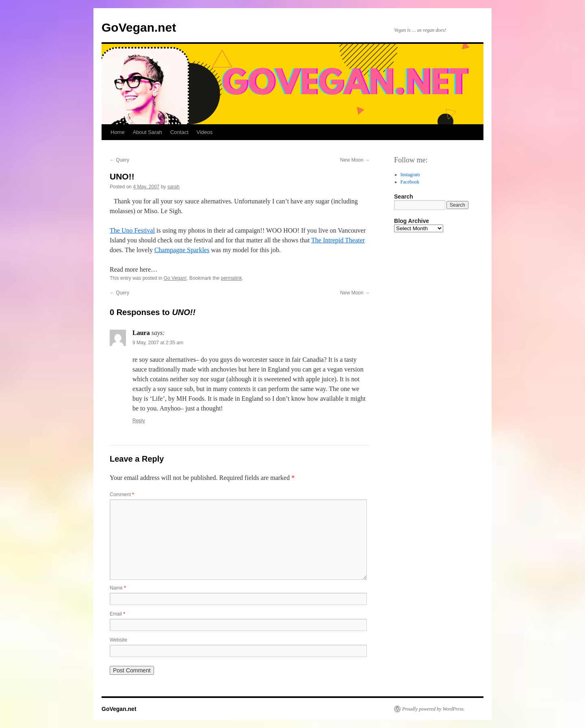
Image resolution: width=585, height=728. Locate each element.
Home (118, 132)
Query (119, 160)
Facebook (410, 182)
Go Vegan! (175, 278)
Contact (179, 132)
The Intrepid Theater (338, 240)
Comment (122, 495)
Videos (205, 132)
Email (117, 614)
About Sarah (147, 132)
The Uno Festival (132, 230)
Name (118, 588)
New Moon (355, 160)
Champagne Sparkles (182, 250)
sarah (173, 187)
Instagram (410, 175)
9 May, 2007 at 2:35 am (158, 343)
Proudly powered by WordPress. (433, 709)
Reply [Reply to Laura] (139, 421)
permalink (232, 278)
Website (118, 640)
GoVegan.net (139, 27)
